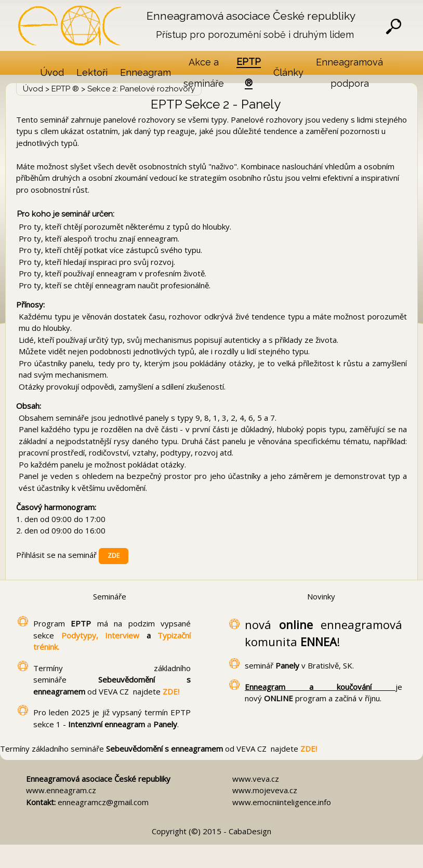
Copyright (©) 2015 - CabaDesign (212, 831)
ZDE (114, 556)
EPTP (84, 623)
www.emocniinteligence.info (282, 802)
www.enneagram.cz (61, 790)
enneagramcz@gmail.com (103, 802)
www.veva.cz (256, 779)
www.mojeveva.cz (265, 790)
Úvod (33, 89)
